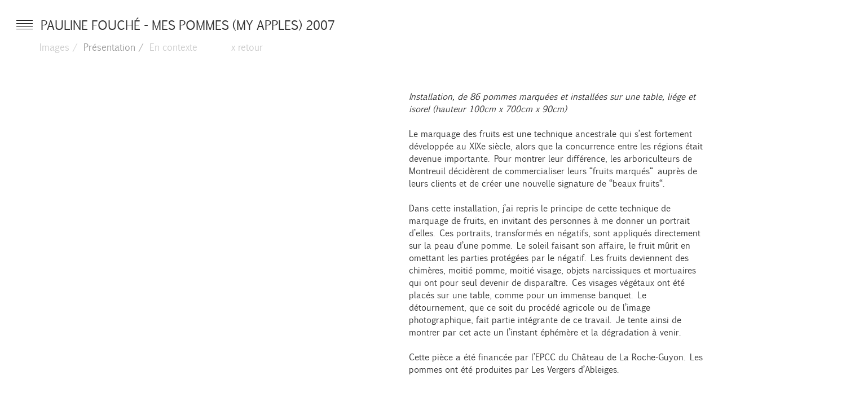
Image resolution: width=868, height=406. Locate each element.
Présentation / (114, 47)
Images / (59, 47)
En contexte (173, 47)
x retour (247, 47)
